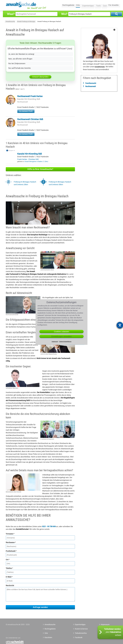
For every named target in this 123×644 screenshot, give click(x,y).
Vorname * (10, 534)
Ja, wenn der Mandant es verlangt (21, 54)
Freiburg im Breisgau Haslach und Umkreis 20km (25, 183)
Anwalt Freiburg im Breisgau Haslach (49, 21)
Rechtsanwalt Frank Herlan (30, 96)
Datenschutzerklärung (65, 342)
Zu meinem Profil (26, 111)
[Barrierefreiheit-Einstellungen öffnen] (120, 325)
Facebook (79, 637)
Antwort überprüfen (40, 77)
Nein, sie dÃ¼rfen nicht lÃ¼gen (20, 59)
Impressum (105, 624)
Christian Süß (33, 159)
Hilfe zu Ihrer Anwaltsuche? (40, 169)
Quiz (104, 5)
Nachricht (10, 585)
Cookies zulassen (62, 332)
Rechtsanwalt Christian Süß (30, 119)
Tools (98, 5)
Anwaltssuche (10, 21)
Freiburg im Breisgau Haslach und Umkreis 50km (60, 183)
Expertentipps (87, 5)
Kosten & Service (81, 629)
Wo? (64, 14)
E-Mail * (9, 577)
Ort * (8, 559)
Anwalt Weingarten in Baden (36, 162)
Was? (11, 14)
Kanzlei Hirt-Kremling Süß (29, 99)
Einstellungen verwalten (61, 336)
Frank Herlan (22, 159)
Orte (78, 5)
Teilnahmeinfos (81, 633)
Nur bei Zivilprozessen (17, 63)
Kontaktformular (100, 67)
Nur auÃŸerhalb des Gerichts (20, 68)
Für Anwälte (113, 5)
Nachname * (11, 542)
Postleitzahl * (11, 551)
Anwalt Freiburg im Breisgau (26, 21)
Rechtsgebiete (68, 5)
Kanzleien (48, 637)
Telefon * (9, 568)
